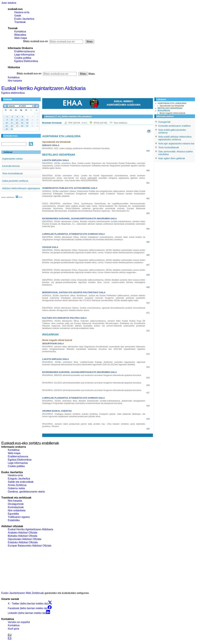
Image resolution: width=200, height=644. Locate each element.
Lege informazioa (18, 463)
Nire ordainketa (17, 510)
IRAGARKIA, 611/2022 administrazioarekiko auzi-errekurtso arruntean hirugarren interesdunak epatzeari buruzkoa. (92, 383)
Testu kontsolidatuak (12, 173)
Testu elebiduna (120, 123)
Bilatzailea (20, 35)
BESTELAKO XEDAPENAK (170, 108)
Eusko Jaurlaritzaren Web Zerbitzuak (23, 593)
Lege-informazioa (24, 55)
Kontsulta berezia (11, 166)
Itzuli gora (13, 629)
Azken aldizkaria (8, 197)
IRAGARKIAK (164, 111)
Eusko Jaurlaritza (24, 19)
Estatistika (14, 520)
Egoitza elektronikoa (13, 93)
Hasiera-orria (22, 12)
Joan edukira (9, 3)
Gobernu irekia (16, 488)
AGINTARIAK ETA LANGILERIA (172, 103)
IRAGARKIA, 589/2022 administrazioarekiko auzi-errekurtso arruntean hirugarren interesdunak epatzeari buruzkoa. (92, 375)
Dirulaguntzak (16, 504)
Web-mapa (21, 38)
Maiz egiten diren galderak (172, 158)
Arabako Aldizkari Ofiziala (22, 533)
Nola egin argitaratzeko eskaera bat (176, 144)
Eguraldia (13, 514)
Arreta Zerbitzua (17, 485)
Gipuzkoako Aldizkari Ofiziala (25, 539)
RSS (19, 197)
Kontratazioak (16, 507)
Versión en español (19, 622)
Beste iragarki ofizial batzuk (172, 113)
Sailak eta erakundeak (21, 482)
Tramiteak (20, 22)
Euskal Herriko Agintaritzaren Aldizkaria (43, 88)
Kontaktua (20, 31)
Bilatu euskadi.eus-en (36, 41)
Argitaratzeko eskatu (12, 159)
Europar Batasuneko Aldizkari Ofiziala (30, 546)
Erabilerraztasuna (24, 51)
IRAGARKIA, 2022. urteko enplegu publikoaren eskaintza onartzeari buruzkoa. (76, 148)
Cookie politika (23, 58)
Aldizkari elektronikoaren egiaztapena (21, 188)
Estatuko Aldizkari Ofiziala (23, 542)
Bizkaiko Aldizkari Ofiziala (22, 536)
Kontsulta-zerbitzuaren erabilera (174, 126)
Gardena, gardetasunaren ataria (26, 492)
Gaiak (18, 16)
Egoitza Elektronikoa (26, 61)
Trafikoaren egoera (19, 517)
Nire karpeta (15, 81)
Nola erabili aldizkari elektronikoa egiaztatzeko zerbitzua (175, 138)
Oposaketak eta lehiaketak (172, 106)
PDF (78, 123)
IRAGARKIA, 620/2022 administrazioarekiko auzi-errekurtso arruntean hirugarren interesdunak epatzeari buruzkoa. (92, 390)
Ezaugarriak (164, 122)
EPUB (100, 123)
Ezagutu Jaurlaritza (19, 479)
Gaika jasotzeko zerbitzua (15, 181)
